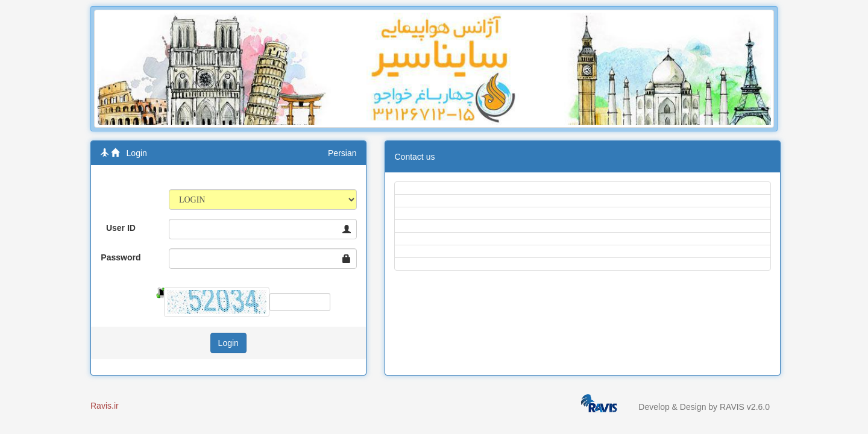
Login (137, 153)
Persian (342, 153)
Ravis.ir (105, 406)
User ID (121, 228)
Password (121, 257)
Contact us (415, 157)
